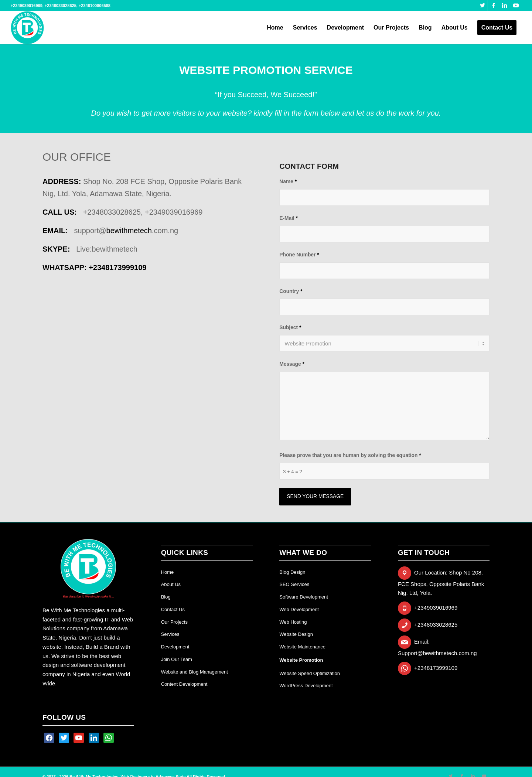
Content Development (184, 684)
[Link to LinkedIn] (504, 6)
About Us (171, 584)
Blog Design (292, 572)
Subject (290, 328)
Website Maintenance (302, 647)
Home (168, 572)
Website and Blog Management (195, 672)
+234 (117, 267)
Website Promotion (301, 660)
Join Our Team (177, 659)
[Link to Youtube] (516, 6)
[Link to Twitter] (482, 6)
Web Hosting (293, 622)
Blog (166, 597)
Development (175, 647)
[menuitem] (275, 28)
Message (292, 364)
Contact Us (173, 609)
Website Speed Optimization (310, 673)
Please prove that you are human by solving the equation (350, 455)
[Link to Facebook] (493, 6)
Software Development (304, 597)
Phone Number (299, 255)
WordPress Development (306, 686)
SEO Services (294, 584)
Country (291, 291)
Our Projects (174, 622)
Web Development (299, 609)
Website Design (296, 634)
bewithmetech (129, 231)
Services (170, 634)
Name (288, 182)
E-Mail (289, 218)
